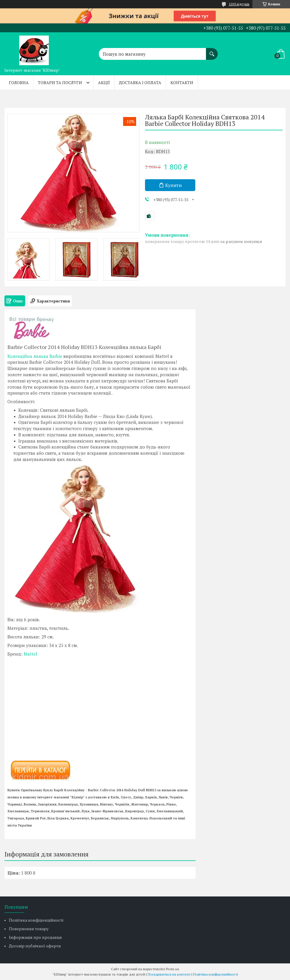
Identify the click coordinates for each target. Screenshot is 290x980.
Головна (19, 83)
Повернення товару (29, 929)
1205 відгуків (239, 4)
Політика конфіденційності (36, 920)
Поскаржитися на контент (169, 974)
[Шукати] (212, 51)
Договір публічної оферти (35, 946)
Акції (104, 83)
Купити (173, 185)
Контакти (182, 83)
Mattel (30, 654)
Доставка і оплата (140, 83)
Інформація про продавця (35, 937)
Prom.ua (173, 969)
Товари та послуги (60, 83)
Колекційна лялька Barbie (35, 356)
